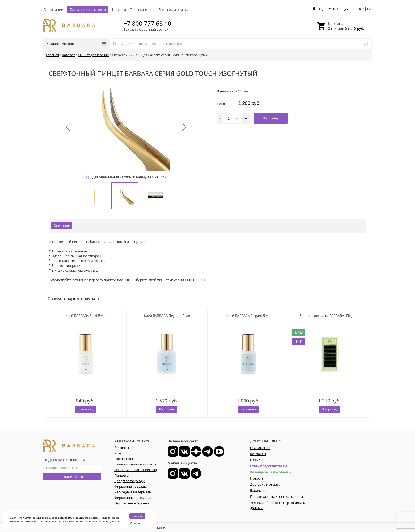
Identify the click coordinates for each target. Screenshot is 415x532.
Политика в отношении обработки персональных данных (81, 521)
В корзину (85, 409)
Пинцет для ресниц (93, 55)
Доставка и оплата (173, 10)
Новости (119, 10)
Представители (142, 10)
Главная (53, 55)
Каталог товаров (76, 44)
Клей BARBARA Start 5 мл (85, 316)
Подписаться (72, 477)
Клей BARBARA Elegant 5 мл (248, 316)
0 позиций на (346, 26)
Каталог (68, 55)
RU (361, 9)
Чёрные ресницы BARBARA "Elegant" (330, 316)
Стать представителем (88, 10)
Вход (320, 9)
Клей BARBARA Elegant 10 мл (167, 316)
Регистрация (338, 9)
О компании (53, 10)
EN (369, 9)
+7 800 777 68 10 (147, 23)
